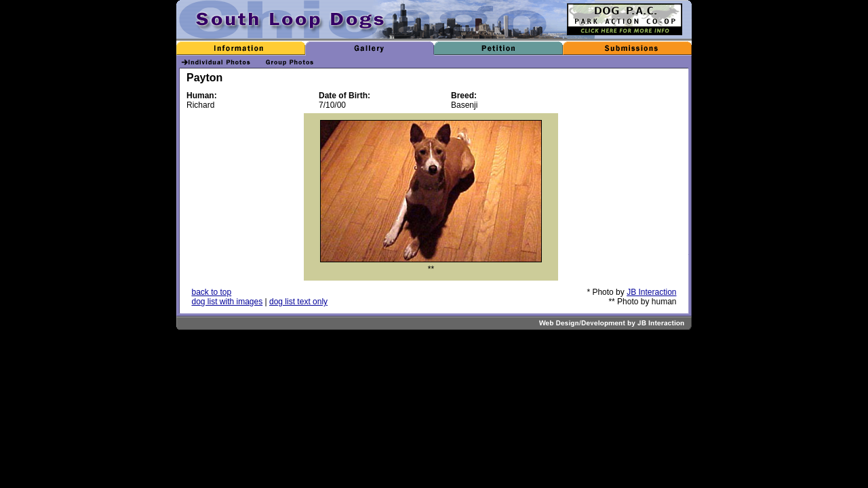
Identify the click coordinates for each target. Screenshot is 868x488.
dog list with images (228, 302)
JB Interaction (651, 292)
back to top (212, 292)
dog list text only (298, 302)
